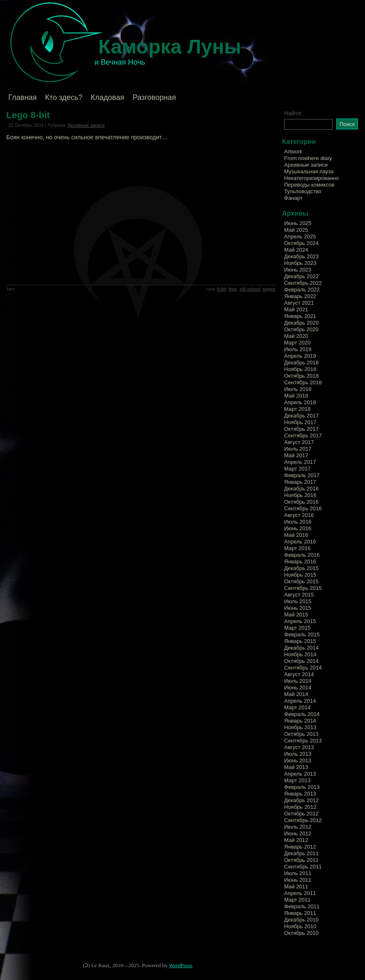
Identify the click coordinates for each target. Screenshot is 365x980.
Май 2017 (296, 455)
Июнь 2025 (298, 223)
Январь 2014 (300, 721)
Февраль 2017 (302, 475)
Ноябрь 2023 (300, 263)
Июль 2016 (298, 522)
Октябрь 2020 (301, 329)
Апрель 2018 (300, 402)
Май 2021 (296, 309)
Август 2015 (299, 595)
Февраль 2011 (302, 906)
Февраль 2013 (302, 787)
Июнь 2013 (298, 760)
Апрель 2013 (300, 774)
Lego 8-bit (28, 115)
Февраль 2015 (302, 634)
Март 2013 (297, 780)
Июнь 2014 (298, 688)
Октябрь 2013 (301, 734)
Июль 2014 (298, 681)
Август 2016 (299, 515)
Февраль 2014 (302, 714)
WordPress (180, 965)
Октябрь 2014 (301, 661)
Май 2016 (296, 535)
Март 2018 (297, 409)
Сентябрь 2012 (303, 820)
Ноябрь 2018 (300, 369)
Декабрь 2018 (301, 363)
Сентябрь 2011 (303, 867)
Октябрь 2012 (301, 814)
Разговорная (154, 97)
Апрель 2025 (300, 237)
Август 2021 (299, 303)
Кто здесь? (64, 97)
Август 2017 (299, 442)
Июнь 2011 (298, 880)
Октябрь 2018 (301, 376)
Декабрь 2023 (301, 256)
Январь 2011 (300, 913)
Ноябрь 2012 (300, 807)
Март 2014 (297, 707)
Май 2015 (296, 615)
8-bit (221, 289)
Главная (23, 97)
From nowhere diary (308, 158)
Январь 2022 (300, 296)
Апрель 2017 (300, 462)
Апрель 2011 (300, 893)
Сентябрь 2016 (303, 508)
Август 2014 (299, 674)
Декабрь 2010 (301, 920)
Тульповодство (303, 191)
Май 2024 (296, 250)
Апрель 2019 (300, 356)
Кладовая (108, 97)
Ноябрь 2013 (300, 727)
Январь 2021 (300, 316)
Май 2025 (296, 230)
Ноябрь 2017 (300, 422)
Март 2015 (297, 628)
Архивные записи (86, 125)
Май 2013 (296, 767)
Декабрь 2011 (301, 853)
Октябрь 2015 (301, 581)
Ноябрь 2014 (300, 654)
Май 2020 (296, 336)
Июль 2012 (298, 827)
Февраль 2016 (302, 555)
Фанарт (293, 198)
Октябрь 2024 (301, 243)
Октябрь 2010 (301, 933)
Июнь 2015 (298, 608)
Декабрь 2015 (301, 568)
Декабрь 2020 (301, 323)
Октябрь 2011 (301, 860)
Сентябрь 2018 (303, 382)
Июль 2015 (298, 601)
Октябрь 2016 (301, 502)
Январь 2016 (300, 562)
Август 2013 (299, 747)
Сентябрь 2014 (303, 668)
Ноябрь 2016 (300, 495)
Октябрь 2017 (301, 429)
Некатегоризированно (311, 178)
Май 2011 (296, 887)
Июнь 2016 (298, 528)
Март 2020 (297, 343)
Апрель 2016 (300, 542)
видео (269, 289)
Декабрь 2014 (301, 648)
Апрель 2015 (300, 621)
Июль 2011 (298, 873)
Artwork (293, 152)
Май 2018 (296, 396)
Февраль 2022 (302, 290)
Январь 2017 (300, 482)
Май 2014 (296, 694)
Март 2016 (297, 548)
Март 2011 (297, 900)
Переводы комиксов (309, 185)
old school (250, 289)
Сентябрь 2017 (303, 435)
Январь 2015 (300, 641)
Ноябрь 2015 (300, 575)
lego (233, 289)
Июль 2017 (298, 449)
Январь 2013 (300, 794)
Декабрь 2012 (301, 800)
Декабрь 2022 (301, 276)
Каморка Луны (170, 47)
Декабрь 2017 (301, 416)
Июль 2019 (298, 349)
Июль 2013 (298, 754)
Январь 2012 (300, 847)
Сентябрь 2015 (303, 588)
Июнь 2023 (298, 270)
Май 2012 (296, 840)
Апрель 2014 (300, 701)
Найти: (293, 113)
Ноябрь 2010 (300, 926)
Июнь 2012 (298, 833)
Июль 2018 (298, 389)
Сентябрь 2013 (303, 741)
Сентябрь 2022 (303, 283)
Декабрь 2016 (301, 489)
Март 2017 (297, 469)
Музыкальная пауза (309, 171)
